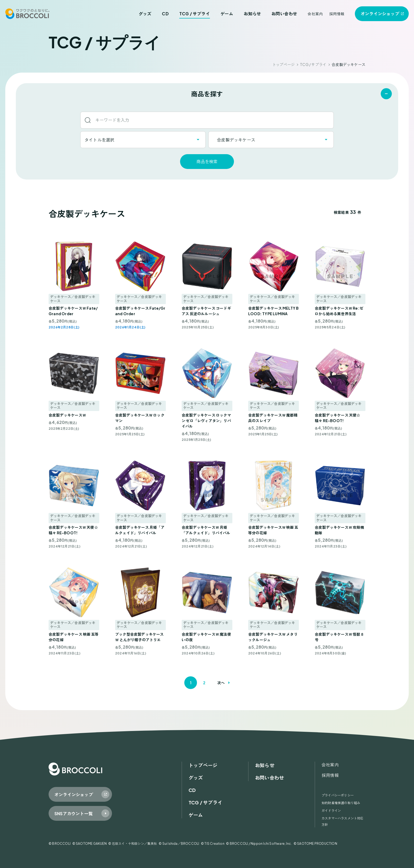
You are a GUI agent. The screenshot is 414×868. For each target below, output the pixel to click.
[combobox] (143, 140)
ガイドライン (331, 811)
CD (165, 14)
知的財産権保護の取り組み (341, 803)
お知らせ (252, 14)
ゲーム (227, 14)
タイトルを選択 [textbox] (99, 140)
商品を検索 (207, 161)
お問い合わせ (284, 14)
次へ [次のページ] (221, 683)
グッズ (145, 14)
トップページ (283, 64)
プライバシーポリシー (338, 795)
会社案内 (315, 14)
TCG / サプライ (195, 14)
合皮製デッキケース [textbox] (234, 140)
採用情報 (337, 14)
